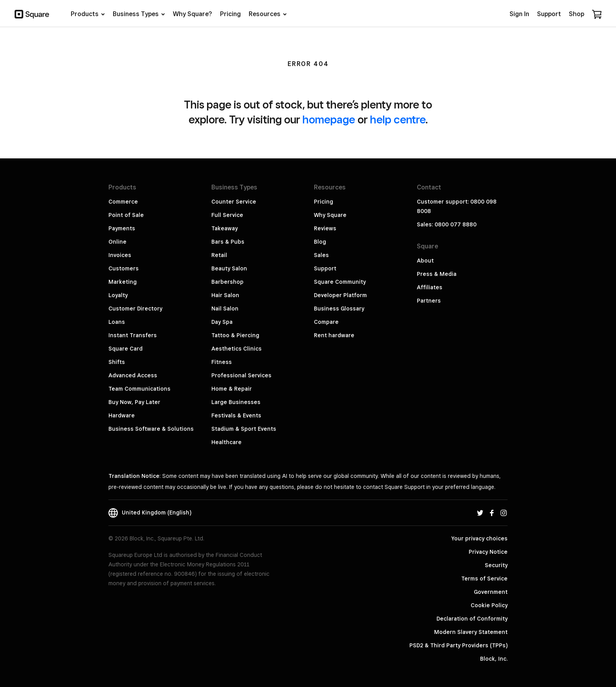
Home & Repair (232, 389)
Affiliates (430, 287)
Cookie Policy (489, 605)
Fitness (222, 362)
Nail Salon (225, 309)
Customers (124, 268)
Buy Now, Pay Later (134, 402)
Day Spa (222, 322)
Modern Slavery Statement (471, 632)
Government (491, 592)
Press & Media (437, 274)
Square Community (340, 282)
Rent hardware (334, 335)
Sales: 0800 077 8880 (447, 224)
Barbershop (227, 282)
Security (496, 565)
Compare (326, 322)
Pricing (324, 202)
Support (325, 268)
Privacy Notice (488, 552)
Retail (219, 255)
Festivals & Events (236, 415)
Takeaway (225, 228)
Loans (117, 322)
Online (117, 242)
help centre (398, 119)
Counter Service (234, 202)
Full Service (227, 215)
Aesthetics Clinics (236, 349)
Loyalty (118, 295)
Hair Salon (225, 295)
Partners (429, 301)
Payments (122, 228)
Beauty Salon (229, 268)
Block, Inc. (494, 659)
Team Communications (139, 389)
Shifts (117, 362)
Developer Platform (340, 295)
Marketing (123, 282)
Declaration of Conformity (472, 619)
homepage (329, 119)
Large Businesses (236, 402)
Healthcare (226, 442)
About (425, 261)
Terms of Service (484, 579)
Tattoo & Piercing (235, 335)
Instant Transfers (133, 335)
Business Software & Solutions (151, 429)
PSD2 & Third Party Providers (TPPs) (458, 645)
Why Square (330, 215)
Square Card (126, 349)
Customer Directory (135, 309)
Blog (320, 242)
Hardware (122, 415)
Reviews (325, 228)
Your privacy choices (479, 538)
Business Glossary (339, 309)
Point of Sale (126, 215)
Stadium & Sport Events (244, 429)
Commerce (123, 202)
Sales (321, 255)
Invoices (120, 255)
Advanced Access (133, 375)
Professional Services (241, 375)
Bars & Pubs (228, 242)
